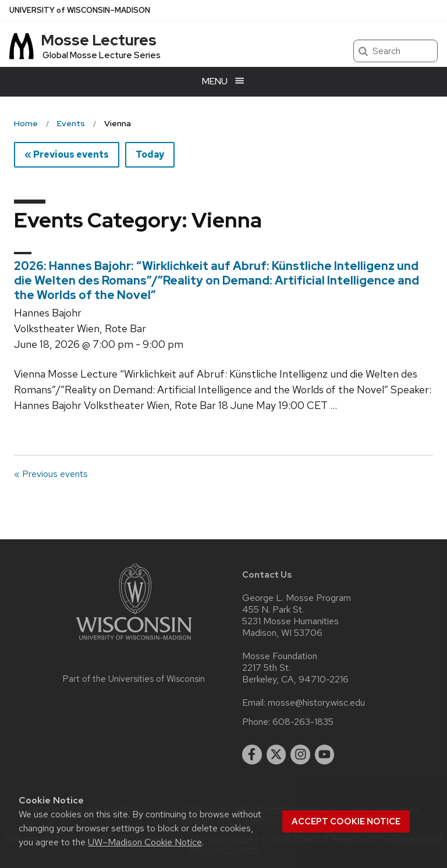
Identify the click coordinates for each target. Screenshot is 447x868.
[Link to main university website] (134, 642)
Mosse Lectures (99, 40)
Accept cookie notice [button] (346, 821)
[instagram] (300, 755)
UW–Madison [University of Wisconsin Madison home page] (80, 10)
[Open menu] (223, 82)
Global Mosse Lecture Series (102, 55)
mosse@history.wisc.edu (316, 703)
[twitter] (276, 755)
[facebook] (252, 755)
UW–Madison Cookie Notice (145, 842)
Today (150, 154)
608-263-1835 (303, 722)
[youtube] (325, 755)
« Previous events (67, 154)
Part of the (134, 679)
